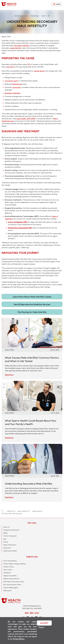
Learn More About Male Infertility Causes (32, 297)
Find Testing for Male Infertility (32, 312)
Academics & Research (11, 530)
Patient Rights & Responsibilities (15, 564)
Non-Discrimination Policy (12, 585)
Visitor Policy (8, 570)
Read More (9, 375)
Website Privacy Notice (11, 579)
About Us (7, 527)
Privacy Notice (19, 639)
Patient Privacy (9, 567)
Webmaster (8, 591)
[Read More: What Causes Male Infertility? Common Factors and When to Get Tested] (32, 333)
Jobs (5, 539)
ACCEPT (44, 623)
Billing (5, 533)
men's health (37, 511)
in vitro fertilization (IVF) (12, 514)
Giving (6, 542)
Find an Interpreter (10, 536)
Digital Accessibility (10, 576)
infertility (11, 511)
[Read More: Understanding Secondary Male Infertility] (32, 459)
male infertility (24, 511)
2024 (43, 16)
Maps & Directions (10, 545)
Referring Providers (10, 551)
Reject (42, 627)
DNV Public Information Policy (14, 582)
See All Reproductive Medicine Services (32, 304)
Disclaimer (7, 573)
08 (49, 16)
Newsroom (7, 548)
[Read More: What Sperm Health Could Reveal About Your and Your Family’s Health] (32, 396)
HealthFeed (35, 16)
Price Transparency (10, 561)
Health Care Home (21, 16)
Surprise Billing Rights (11, 588)
